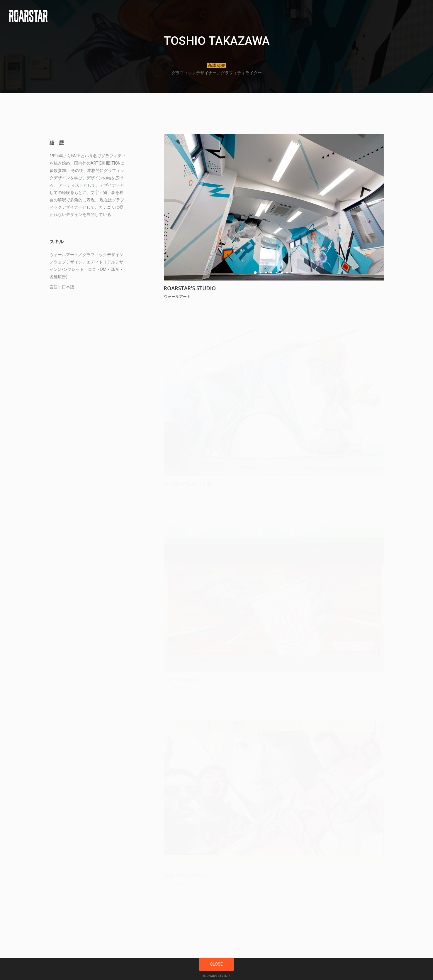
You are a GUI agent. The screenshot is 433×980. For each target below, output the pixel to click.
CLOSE (216, 964)
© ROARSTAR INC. (217, 976)
